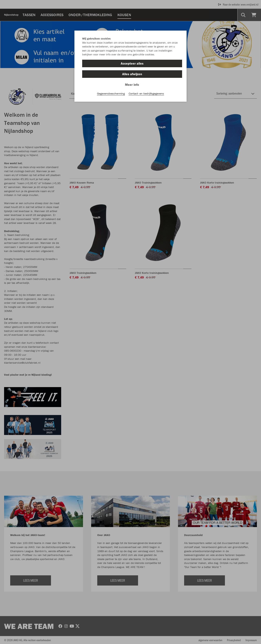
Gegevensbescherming (111, 94)
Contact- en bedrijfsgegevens (146, 94)
